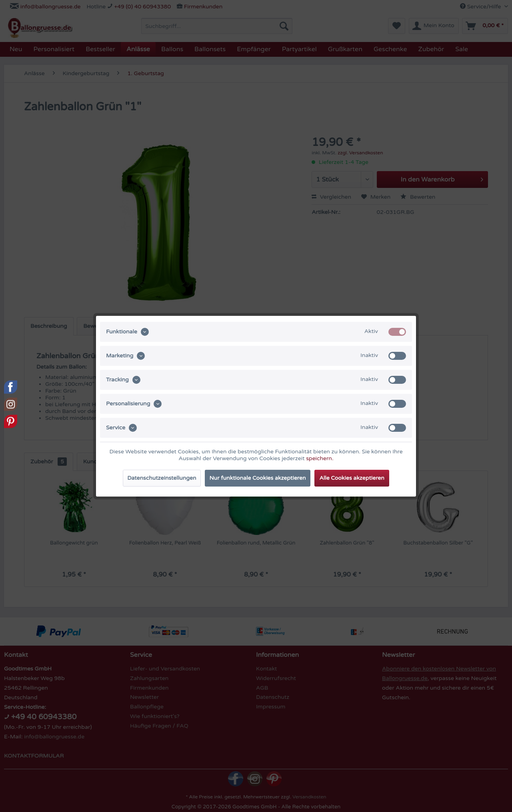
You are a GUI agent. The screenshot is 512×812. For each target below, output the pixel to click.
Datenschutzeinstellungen (162, 478)
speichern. (320, 458)
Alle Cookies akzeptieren (352, 478)
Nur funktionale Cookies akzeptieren (258, 478)
